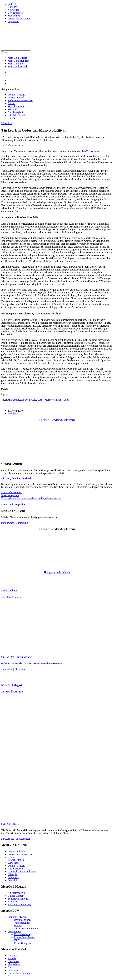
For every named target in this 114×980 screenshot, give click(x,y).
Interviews (13, 877)
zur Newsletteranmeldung (15, 523)
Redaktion (13, 414)
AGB (10, 976)
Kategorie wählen (10, 89)
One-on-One (8, 657)
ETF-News (13, 902)
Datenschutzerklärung (19, 19)
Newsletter (13, 10)
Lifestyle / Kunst (16, 115)
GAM (40, 400)
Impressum (13, 21)
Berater (12, 103)
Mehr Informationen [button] (12, 492)
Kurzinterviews (24, 657)
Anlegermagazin (16, 893)
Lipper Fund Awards (25, 937)
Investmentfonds (16, 98)
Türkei (66, 400)
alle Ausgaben (23, 839)
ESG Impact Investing (19, 904)
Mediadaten (14, 16)
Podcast (12, 4)
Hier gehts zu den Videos (57, 572)
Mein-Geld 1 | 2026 (10, 824)
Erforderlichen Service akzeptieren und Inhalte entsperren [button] (31, 498)
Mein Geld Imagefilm (13, 505)
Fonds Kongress (23, 943)
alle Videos (20, 670)
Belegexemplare (16, 13)
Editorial (12, 880)
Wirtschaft (13, 109)
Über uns (12, 7)
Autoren (12, 967)
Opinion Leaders (16, 95)
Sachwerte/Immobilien (26, 929)
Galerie (12, 118)
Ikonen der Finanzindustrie (22, 871)
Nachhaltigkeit (15, 112)
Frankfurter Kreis (17, 917)
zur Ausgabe (8, 839)
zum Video (7, 670)
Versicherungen (16, 106)
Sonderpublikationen (18, 899)
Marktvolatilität (53, 400)
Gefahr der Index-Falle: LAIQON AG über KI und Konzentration (31, 663)
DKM (17, 940)
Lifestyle (12, 874)
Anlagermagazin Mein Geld (22, 400)
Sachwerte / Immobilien (20, 100)
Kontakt (12, 958)
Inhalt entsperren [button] (10, 495)
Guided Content (16, 896)
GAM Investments (92, 151)
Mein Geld (18, 61)
